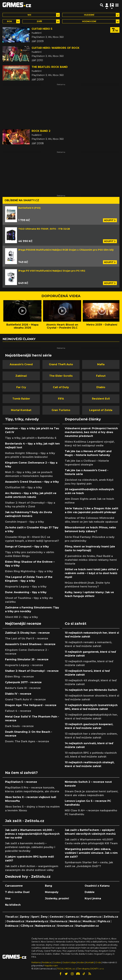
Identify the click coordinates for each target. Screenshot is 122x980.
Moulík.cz (89, 921)
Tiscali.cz (11, 917)
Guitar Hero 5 (42, 29)
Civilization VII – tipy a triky (24, 487)
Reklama (36, 962)
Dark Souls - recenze (19, 726)
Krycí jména (93, 898)
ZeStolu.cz (111, 917)
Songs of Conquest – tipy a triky (27, 547)
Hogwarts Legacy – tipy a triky (26, 587)
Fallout (101, 376)
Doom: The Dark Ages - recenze (27, 741)
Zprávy (25, 917)
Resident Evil (101, 399)
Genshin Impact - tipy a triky (25, 522)
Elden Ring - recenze (19, 677)
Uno (8, 898)
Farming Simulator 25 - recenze (27, 659)
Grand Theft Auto (61, 364)
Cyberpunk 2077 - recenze (23, 682)
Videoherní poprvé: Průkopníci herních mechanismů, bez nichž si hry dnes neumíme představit (91, 432)
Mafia (101, 364)
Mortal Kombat (21, 410)
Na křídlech (13, 905)
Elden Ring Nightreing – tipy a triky (29, 571)
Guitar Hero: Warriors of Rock (56, 48)
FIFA (61, 399)
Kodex (81, 962)
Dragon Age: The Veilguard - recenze (31, 705)
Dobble (90, 892)
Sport (35, 917)
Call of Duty (61, 387)
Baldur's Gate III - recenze (23, 688)
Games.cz (72, 917)
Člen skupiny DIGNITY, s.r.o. (91, 969)
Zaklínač (21, 376)
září (39, 21)
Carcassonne (14, 886)
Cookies (57, 962)
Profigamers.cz (91, 917)
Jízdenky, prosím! (57, 898)
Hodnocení (89, 21)
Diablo (101, 387)
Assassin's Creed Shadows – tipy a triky (32, 482)
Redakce (47, 962)
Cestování (57, 917)
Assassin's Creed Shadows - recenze (30, 644)
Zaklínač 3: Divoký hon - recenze (27, 633)
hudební (89, 15)
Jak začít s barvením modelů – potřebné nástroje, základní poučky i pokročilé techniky (30, 847)
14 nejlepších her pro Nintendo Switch (91, 690)
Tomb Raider (21, 399)
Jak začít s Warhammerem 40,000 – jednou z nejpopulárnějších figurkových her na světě (32, 834)
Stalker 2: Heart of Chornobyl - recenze (32, 671)
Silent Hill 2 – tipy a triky (22, 617)
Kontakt (90, 962)
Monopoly (52, 892)
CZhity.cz (27, 926)
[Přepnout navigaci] (107, 5)
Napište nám (51, 966)
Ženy (44, 917)
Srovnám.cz (65, 926)
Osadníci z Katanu (97, 886)
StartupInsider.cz (87, 926)
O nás (98, 962)
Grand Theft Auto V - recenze (25, 699)
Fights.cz (104, 921)
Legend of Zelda (101, 410)
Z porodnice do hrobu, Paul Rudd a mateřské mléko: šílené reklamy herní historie (91, 560)
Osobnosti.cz (15, 921)
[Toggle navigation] (117, 5)
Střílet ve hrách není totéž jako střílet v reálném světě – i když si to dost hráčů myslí (92, 573)
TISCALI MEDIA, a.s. (66, 969)
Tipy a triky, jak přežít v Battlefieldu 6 (31, 438)
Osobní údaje (69, 962)
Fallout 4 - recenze (18, 711)
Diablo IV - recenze (18, 694)
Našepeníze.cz (45, 926)
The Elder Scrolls (61, 376)
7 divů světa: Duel (17, 892)
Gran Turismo (61, 410)
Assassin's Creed (21, 364)
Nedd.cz (75, 921)
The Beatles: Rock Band (50, 67)
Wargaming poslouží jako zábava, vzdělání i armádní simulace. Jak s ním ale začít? (91, 853)
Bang (49, 886)
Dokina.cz (12, 926)
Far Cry (21, 387)
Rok (9, 21)
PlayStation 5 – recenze (21, 782)
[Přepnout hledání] (102, 5)
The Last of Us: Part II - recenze (27, 638)
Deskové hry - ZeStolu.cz (28, 876)
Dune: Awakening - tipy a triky (26, 592)
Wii (29, 15)
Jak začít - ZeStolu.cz (25, 821)
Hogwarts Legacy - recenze (24, 665)
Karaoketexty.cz (37, 921)
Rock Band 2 (41, 131)
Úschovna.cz (59, 921)
